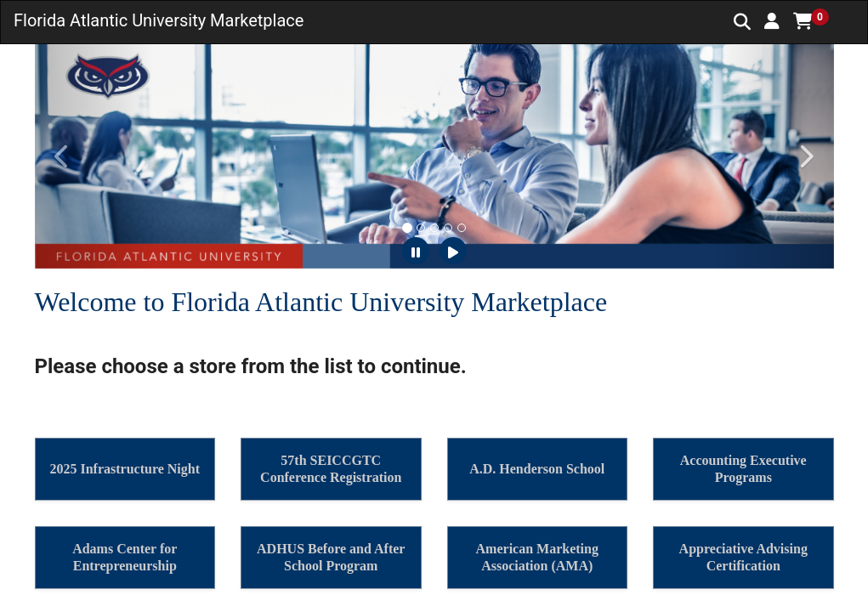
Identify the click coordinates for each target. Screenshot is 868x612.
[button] (772, 21)
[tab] (407, 228)
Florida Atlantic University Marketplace (159, 20)
